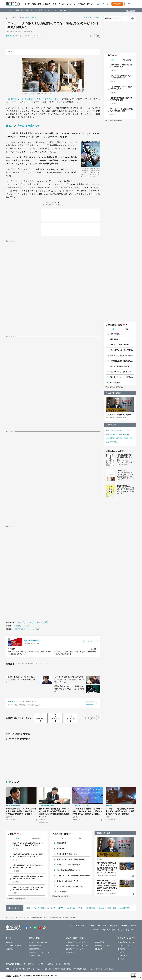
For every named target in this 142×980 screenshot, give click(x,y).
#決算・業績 (118, 434)
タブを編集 (132, 10)
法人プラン (122, 952)
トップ (27, 4)
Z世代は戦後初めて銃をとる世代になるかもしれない (125, 457)
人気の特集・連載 (114, 325)
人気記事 (47, 4)
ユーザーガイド (123, 956)
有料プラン (122, 949)
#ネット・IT (41, 623)
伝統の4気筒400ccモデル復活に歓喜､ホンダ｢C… (121, 88)
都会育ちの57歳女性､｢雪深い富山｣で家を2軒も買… (121, 99)
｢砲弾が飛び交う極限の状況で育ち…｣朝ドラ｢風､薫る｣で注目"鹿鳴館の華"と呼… (28, 844)
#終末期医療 (110, 438)
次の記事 (96, 17)
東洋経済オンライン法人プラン (77, 942)
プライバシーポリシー (35, 969)
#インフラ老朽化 (117, 431)
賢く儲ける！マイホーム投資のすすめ (122, 377)
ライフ (47, 10)
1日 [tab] (113, 329)
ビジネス (10, 10)
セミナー (70, 4)
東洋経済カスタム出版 (102, 946)
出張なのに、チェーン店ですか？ (122, 355)
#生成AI (126, 434)
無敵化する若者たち (123, 486)
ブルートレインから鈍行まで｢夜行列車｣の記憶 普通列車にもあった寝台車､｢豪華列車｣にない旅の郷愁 (120, 811)
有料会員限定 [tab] (127, 60)
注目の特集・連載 (113, 393)
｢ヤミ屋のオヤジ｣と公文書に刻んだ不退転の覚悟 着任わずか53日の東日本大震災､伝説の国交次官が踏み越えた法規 (107, 886)
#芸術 (20, 623)
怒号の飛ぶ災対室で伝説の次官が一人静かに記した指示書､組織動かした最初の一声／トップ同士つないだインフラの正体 (107, 868)
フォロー (37, 36)
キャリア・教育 (37, 10)
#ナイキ (33, 629)
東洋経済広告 (99, 942)
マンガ (61, 4)
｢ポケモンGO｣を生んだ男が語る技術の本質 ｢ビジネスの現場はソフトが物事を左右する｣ (69, 680)
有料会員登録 (117, 4)
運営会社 (31, 964)
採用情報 (41, 964)
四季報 (80, 4)
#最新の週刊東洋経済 (29, 17)
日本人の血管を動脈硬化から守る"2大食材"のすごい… (121, 77)
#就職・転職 (128, 438)
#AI (24, 626)
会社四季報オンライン (37, 946)
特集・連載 (37, 4)
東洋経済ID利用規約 (80, 969)
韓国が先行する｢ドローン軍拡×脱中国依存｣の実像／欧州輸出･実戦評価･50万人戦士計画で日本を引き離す (21, 811)
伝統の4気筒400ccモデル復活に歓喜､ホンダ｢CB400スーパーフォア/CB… (28, 866)
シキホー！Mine (35, 956)
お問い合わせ (109, 969)
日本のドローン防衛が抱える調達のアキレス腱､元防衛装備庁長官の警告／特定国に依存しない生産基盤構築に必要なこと (54, 813)
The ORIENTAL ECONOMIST (39, 942)
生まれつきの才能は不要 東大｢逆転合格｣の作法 (122, 366)
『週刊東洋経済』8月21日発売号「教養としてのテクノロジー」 (34, 99)
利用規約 (121, 959)
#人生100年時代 (111, 442)
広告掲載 (67, 964)
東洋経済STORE (35, 949)
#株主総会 (119, 438)
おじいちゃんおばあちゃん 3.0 (121, 372)
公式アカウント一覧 (54, 964)
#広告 (16, 626)
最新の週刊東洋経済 (31, 641)
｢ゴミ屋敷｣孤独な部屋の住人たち (122, 361)
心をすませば (121, 470)
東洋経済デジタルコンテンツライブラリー (44, 952)
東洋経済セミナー (72, 952)
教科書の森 (98, 949)
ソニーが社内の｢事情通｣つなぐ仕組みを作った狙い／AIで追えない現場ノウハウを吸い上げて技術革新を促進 (87, 811)
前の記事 (89, 17)
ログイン (130, 4)
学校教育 (9, 942)
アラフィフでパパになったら (120, 345)
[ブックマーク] (93, 36)
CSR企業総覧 (115, 383)
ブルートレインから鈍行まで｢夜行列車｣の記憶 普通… (122, 110)
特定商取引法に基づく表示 (62, 969)
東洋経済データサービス (75, 949)
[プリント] (98, 36)
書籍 (89, 4)
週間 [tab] (127, 329)
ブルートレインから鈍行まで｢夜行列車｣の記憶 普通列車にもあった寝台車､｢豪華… (28, 888)
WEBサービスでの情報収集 (15, 969)
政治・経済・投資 (22, 10)
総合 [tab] (113, 60)
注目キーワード (112, 425)
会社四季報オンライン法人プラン (78, 946)
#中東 (108, 431)
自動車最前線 (115, 334)
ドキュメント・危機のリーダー (118, 415)
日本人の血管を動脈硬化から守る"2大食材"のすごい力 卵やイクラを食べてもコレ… (28, 855)
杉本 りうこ (10, 36)
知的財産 (48, 969)
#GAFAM (109, 434)
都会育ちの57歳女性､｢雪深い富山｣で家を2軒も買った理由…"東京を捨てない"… (28, 877)
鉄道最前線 (114, 339)
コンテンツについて (125, 946)
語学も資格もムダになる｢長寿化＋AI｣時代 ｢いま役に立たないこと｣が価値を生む (70, 689)
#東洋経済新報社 (20, 629)
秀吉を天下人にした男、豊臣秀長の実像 (122, 350)
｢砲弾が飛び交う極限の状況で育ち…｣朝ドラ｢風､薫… (122, 66)
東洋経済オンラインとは (113, 18)
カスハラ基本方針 (96, 969)
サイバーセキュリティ (14, 946)
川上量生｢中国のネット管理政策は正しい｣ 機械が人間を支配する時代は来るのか (21, 680)
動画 (55, 4)
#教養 (30, 623)
